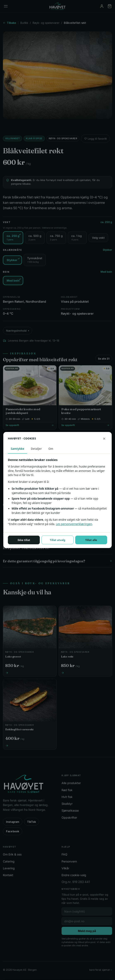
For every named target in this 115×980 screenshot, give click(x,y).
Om (51, 449)
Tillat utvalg (57, 540)
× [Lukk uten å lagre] (104, 438)
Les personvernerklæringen (74, 524)
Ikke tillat (24, 540)
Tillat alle (91, 540)
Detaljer (36, 449)
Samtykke (18, 449)
